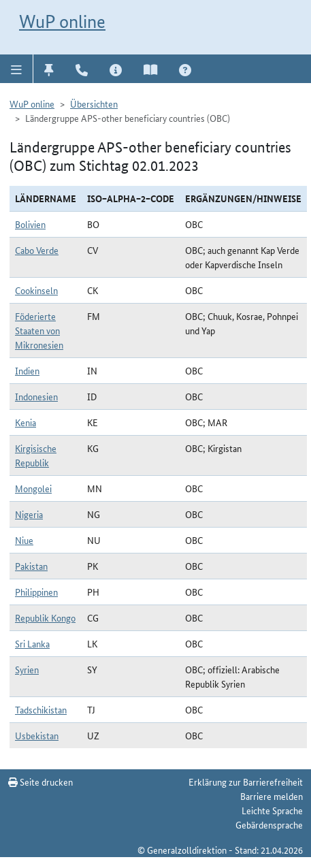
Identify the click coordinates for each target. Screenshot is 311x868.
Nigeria (29, 514)
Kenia (26, 422)
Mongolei (33, 488)
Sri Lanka (32, 643)
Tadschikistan (41, 709)
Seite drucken (40, 782)
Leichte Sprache (272, 810)
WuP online (62, 21)
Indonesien (36, 396)
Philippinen (36, 592)
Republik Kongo (45, 617)
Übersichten (94, 103)
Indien (27, 370)
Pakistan (31, 566)
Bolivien (30, 224)
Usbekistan (37, 735)
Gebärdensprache (269, 824)
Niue (24, 540)
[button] (17, 69)
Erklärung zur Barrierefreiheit (246, 782)
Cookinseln (36, 290)
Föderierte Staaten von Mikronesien (39, 330)
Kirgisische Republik (36, 455)
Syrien (27, 669)
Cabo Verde (37, 250)
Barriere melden (272, 796)
